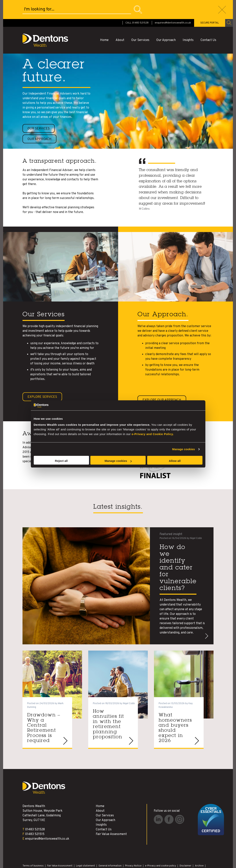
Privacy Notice (133, 847)
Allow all (175, 461)
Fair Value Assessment (111, 815)
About (120, 21)
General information (110, 847)
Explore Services (42, 378)
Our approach (39, 120)
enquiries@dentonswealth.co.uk (173, 4)
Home (104, 21)
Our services (39, 111)
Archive (199, 847)
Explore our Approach (162, 381)
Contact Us (208, 21)
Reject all (61, 461)
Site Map (27, 851)
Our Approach (166, 21)
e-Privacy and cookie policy (161, 847)
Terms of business (33, 847)
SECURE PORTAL (210, 4)
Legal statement (86, 847)
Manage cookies (184, 449)
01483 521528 (35, 811)
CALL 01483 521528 (137, 4)
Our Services (140, 21)
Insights (188, 21)
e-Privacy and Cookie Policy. (153, 434)
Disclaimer (185, 847)
